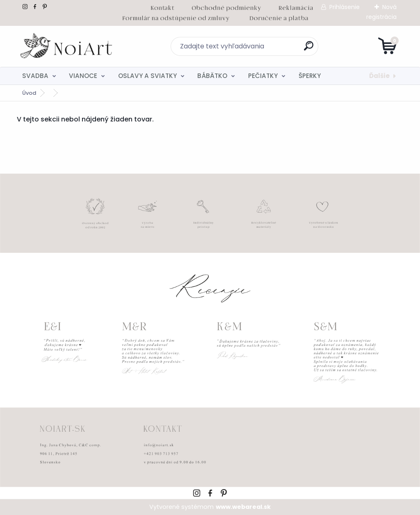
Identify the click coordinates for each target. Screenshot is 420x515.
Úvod (29, 93)
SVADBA (35, 76)
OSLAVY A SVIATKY (147, 76)
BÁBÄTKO (212, 76)
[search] (309, 49)
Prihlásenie (345, 7)
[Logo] (67, 46)
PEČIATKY (263, 76)
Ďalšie (379, 76)
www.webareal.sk (243, 507)
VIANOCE (83, 76)
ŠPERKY (310, 76)
